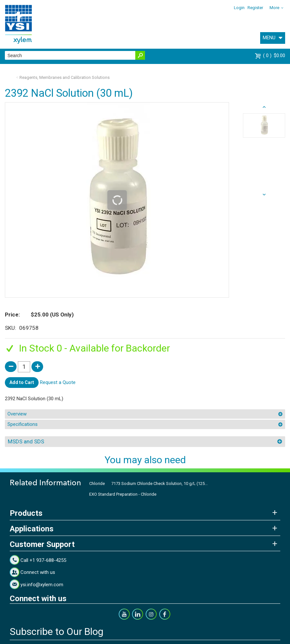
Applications (32, 529)
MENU (269, 38)
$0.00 (274, 56)
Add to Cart (22, 382)
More (274, 8)
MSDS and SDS (26, 441)
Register (255, 8)
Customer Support (42, 544)
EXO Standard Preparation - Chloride (123, 494)
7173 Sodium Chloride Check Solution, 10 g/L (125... (159, 483)
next (264, 107)
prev (264, 195)
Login (239, 8)
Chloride (97, 483)
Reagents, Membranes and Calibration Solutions (65, 77)
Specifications (23, 424)
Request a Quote (58, 382)
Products (26, 513)
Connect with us (38, 572)
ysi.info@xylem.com (42, 585)
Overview (17, 414)
